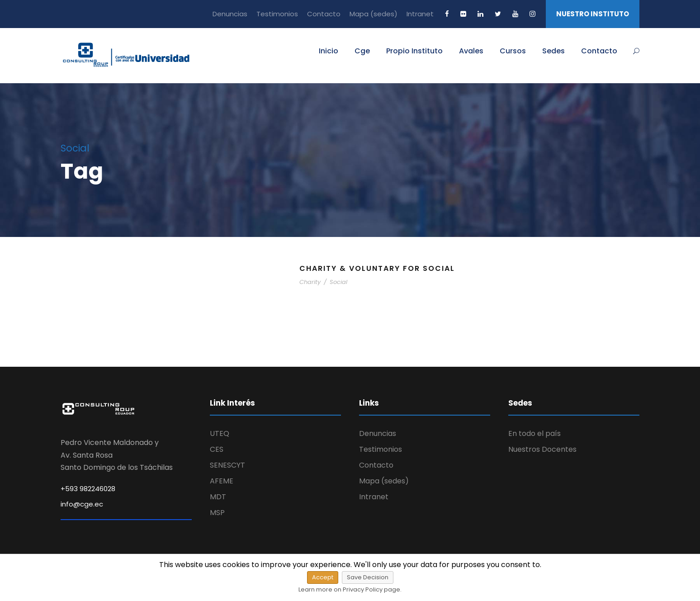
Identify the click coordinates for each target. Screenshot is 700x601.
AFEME (222, 481)
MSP (217, 513)
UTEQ (220, 433)
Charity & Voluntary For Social (377, 268)
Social (338, 282)
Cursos (513, 51)
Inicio (329, 51)
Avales (471, 51)
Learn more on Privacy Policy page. (350, 589)
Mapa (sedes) (374, 14)
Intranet (420, 14)
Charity (310, 282)
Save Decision (368, 577)
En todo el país (534, 433)
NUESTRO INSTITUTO (593, 14)
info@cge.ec (82, 504)
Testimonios (277, 14)
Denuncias (230, 14)
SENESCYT (227, 465)
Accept (323, 577)
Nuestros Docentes (542, 449)
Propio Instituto (414, 51)
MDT (218, 497)
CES (217, 449)
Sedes (553, 51)
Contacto (324, 14)
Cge (362, 51)
